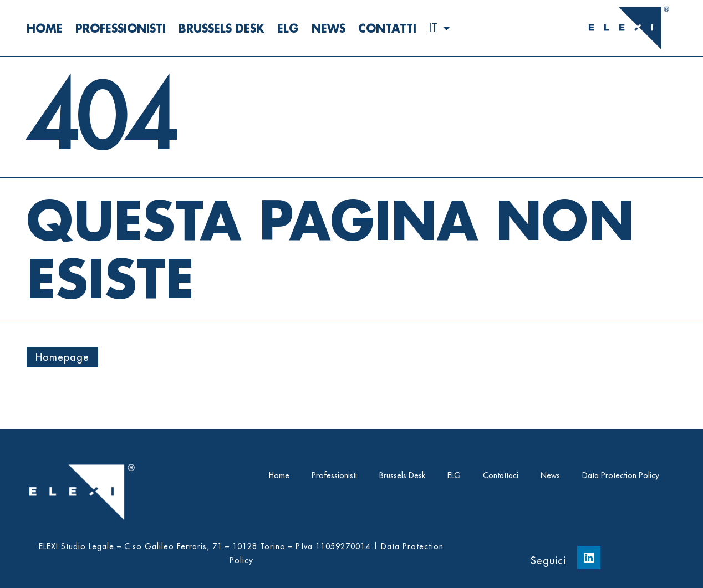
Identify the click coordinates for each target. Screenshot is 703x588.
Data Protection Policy (621, 475)
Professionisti (121, 28)
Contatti (387, 28)
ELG (288, 28)
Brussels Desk (221, 28)
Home (45, 28)
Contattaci (501, 475)
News (328, 28)
